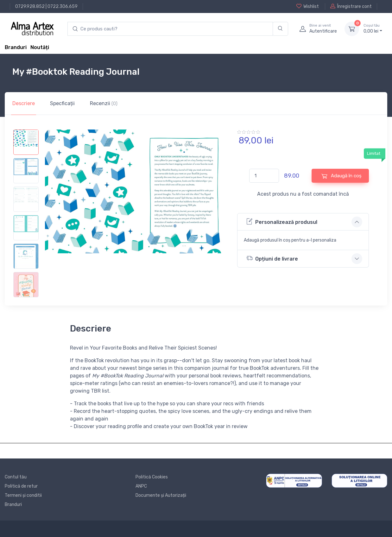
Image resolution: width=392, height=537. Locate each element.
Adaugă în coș (341, 176)
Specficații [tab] (62, 103)
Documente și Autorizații (161, 495)
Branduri (16, 47)
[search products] (170, 29)
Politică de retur (21, 486)
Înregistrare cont (351, 6)
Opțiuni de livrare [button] (272, 258)
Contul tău (16, 477)
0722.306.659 (63, 6)
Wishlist (308, 6)
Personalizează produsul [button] (282, 221)
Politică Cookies (152, 477)
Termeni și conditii (23, 495)
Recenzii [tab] (104, 103)
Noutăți (40, 47)
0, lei (373, 28)
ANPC (141, 486)
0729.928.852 (30, 6)
